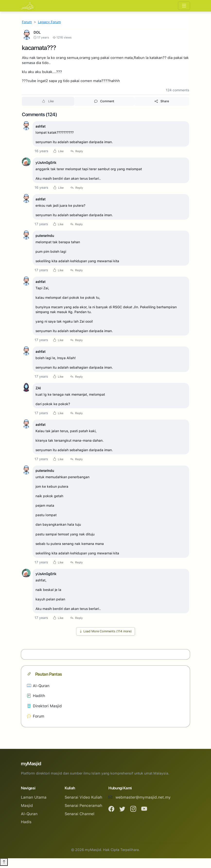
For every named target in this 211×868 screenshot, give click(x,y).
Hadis (26, 824)
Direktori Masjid (44, 708)
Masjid (27, 808)
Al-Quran (38, 688)
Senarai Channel (79, 816)
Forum (27, 22)
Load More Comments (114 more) (105, 633)
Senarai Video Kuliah (84, 799)
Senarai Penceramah (84, 808)
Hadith (36, 698)
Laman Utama (34, 799)
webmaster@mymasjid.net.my (143, 799)
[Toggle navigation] (184, 6)
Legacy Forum (49, 22)
